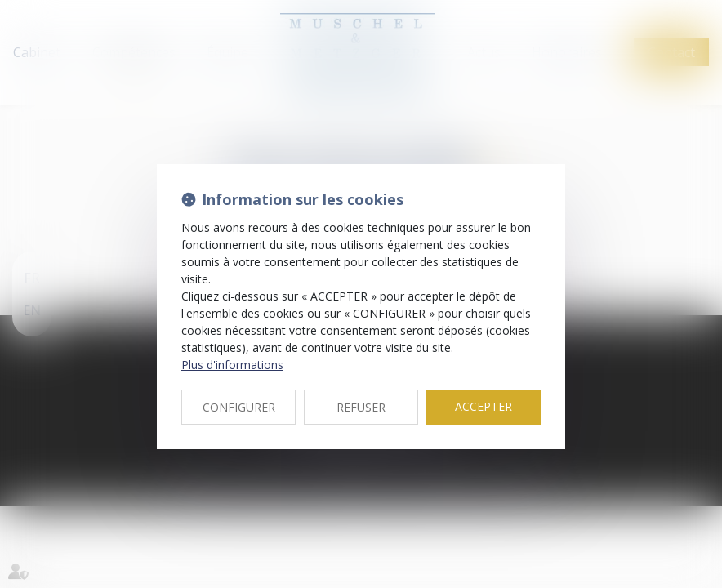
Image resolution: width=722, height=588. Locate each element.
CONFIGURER (239, 407)
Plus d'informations (232, 365)
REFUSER (361, 407)
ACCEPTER (484, 406)
